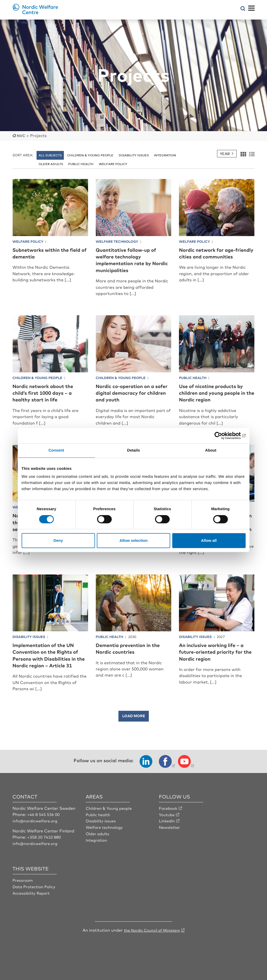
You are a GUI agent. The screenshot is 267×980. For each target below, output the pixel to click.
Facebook (169, 821)
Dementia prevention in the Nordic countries (133, 655)
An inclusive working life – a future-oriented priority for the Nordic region (214, 658)
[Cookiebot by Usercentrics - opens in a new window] (223, 436)
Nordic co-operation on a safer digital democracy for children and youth (133, 392)
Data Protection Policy (35, 899)
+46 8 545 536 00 (45, 828)
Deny (58, 540)
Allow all (209, 540)
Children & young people (90, 155)
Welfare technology (105, 840)
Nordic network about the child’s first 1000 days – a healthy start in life (48, 392)
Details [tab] (134, 450)
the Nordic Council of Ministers (152, 942)
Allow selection (133, 540)
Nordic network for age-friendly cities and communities (212, 256)
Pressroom (23, 893)
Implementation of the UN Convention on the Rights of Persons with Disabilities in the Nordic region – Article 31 (50, 665)
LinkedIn (167, 834)
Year (225, 153)
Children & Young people (110, 821)
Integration (165, 155)
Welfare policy (113, 164)
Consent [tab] (56, 450)
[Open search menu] (243, 9)
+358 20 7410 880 (45, 850)
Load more (134, 729)
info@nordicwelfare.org (37, 834)
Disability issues (134, 155)
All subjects (50, 155)
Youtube (167, 828)
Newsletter (170, 840)
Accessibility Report (32, 905)
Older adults (51, 164)
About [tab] (211, 450)
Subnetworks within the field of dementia (46, 253)
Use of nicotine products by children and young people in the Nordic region (217, 392)
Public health (81, 164)
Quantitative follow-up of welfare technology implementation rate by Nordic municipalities (131, 259)
